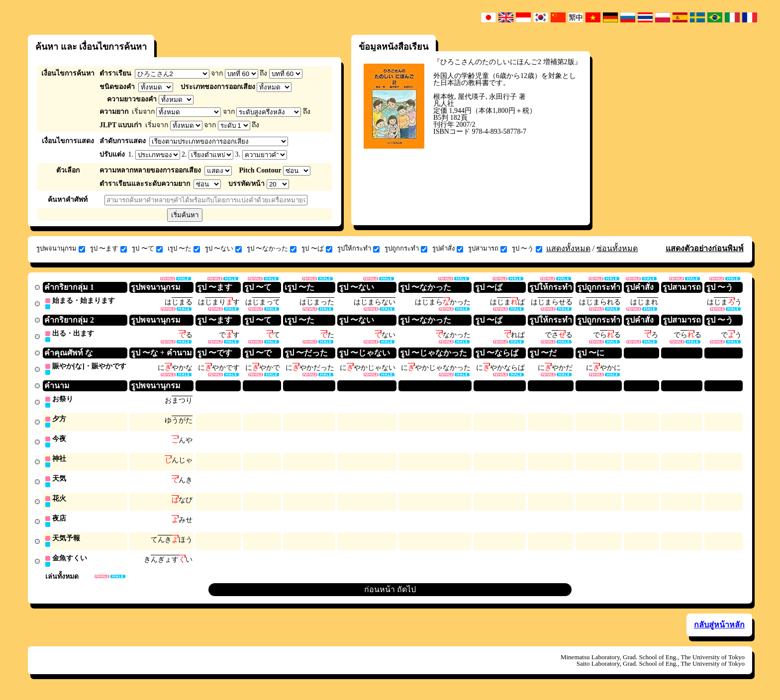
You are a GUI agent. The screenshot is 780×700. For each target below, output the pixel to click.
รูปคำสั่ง (448, 249)
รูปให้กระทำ (358, 249)
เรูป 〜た (184, 249)
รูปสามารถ (487, 249)
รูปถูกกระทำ (406, 249)
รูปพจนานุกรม (61, 249)
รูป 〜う (527, 249)
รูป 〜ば (317, 249)
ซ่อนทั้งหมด (617, 248)
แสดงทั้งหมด (568, 248)
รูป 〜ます (108, 249)
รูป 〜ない (223, 249)
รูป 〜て (147, 249)
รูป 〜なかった (272, 249)
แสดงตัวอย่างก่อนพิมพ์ (705, 248)
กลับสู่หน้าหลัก (719, 631)
